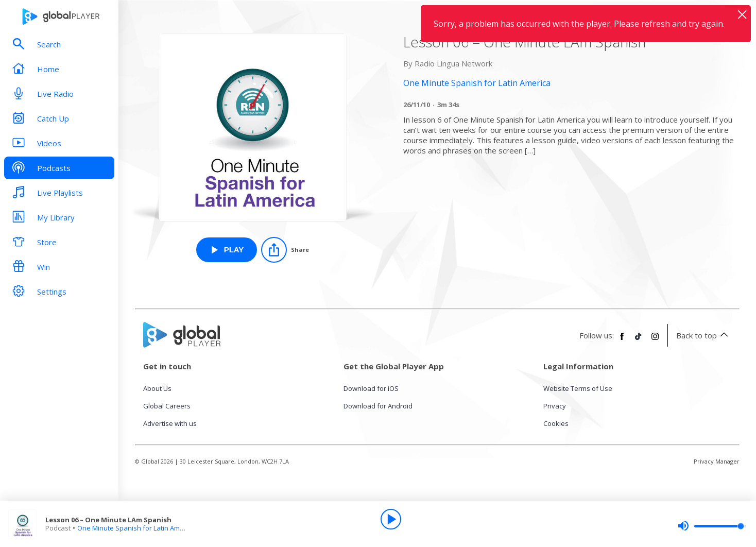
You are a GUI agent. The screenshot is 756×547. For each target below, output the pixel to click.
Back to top (704, 335)
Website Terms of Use (578, 388)
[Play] (391, 519)
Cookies (556, 423)
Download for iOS (371, 388)
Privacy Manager (717, 461)
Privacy (555, 406)
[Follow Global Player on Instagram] (655, 340)
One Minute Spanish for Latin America (136, 528)
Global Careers (167, 406)
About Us (157, 388)
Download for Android (378, 406)
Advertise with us (170, 423)
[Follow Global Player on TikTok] (639, 340)
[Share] (285, 250)
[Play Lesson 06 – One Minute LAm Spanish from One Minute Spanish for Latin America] (227, 250)
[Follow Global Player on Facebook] (622, 340)
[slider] (712, 526)
